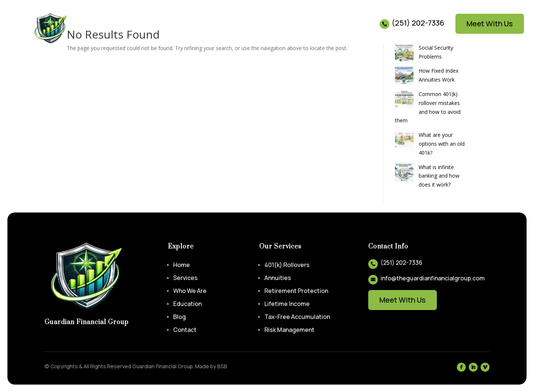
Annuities (278, 278)
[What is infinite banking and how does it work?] (404, 173)
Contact (238, 29)
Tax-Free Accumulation (297, 317)
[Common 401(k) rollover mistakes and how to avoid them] (404, 100)
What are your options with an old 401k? (442, 144)
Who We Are (190, 291)
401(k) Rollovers (287, 265)
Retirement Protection (296, 291)
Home (87, 29)
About (152, 29)
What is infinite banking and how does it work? (439, 176)
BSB (222, 366)
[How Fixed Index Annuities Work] (404, 77)
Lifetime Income (287, 304)
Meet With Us (490, 24)
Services (115, 29)
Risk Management (289, 330)
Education (183, 29)
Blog (211, 29)
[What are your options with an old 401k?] (404, 141)
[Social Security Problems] (404, 54)
